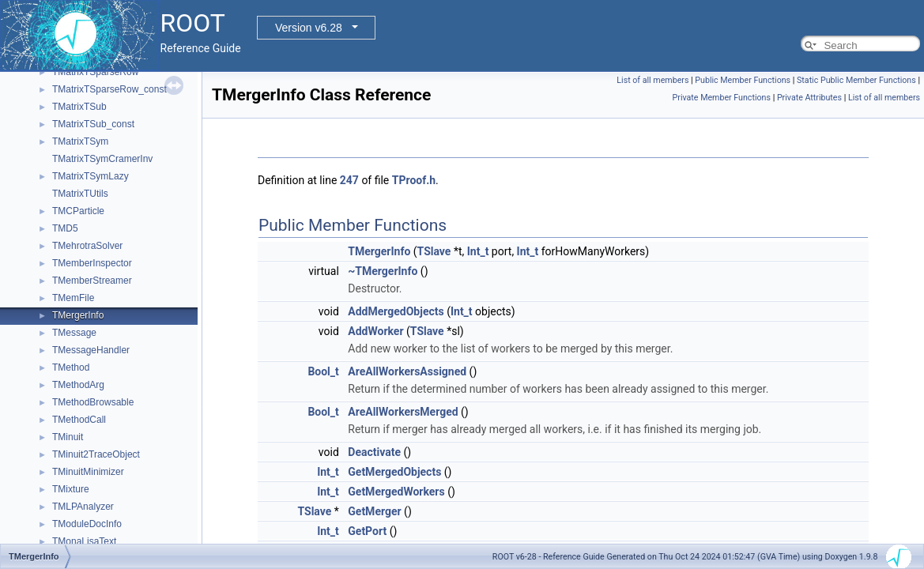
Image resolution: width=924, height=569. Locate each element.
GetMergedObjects (394, 472)
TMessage (74, 333)
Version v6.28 (309, 28)
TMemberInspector (92, 263)
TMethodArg (78, 385)
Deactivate (374, 452)
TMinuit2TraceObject (96, 454)
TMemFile (73, 298)
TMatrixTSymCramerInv (102, 159)
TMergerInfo (78, 315)
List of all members (652, 80)
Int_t (478, 251)
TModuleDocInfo (87, 524)
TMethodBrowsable (93, 402)
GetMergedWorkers (396, 492)
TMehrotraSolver (87, 246)
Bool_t (323, 371)
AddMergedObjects (396, 311)
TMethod (71, 367)
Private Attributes (809, 98)
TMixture (71, 489)
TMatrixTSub (79, 107)
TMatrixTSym (80, 141)
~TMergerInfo (383, 271)
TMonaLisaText (84, 541)
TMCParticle (78, 211)
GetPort (367, 531)
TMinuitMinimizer (88, 472)
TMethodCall (79, 420)
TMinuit (68, 437)
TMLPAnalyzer (83, 507)
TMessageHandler (91, 350)
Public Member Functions (743, 80)
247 (349, 180)
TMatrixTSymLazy (91, 176)
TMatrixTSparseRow (95, 72)
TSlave (434, 251)
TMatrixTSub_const (93, 124)
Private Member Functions (722, 98)
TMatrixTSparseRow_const (109, 89)
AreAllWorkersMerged (403, 412)
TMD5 (65, 228)
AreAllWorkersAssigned (407, 371)
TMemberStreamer (92, 281)
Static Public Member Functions (856, 80)
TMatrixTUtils (80, 194)
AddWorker (375, 331)
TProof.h (414, 180)
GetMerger (374, 511)
